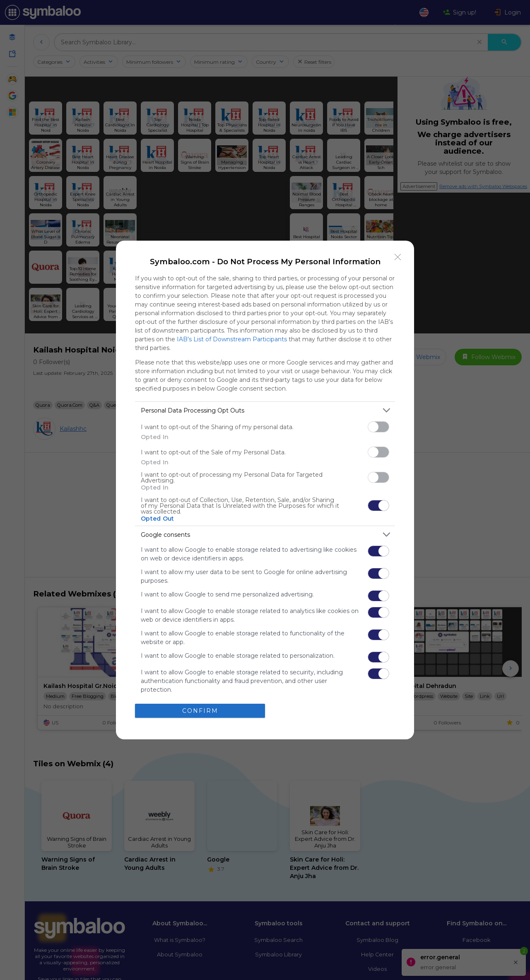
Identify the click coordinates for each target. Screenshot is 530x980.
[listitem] (265, 410)
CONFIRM (200, 711)
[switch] (378, 427)
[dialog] (265, 490)
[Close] (398, 257)
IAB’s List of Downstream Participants (232, 339)
